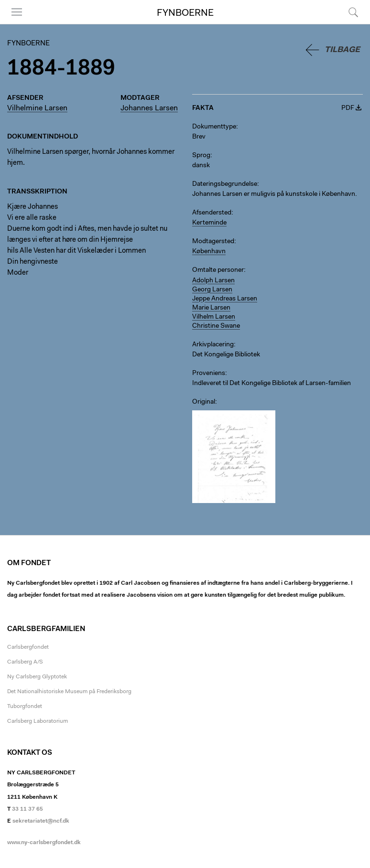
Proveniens (209, 374)
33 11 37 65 (27, 809)
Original (204, 402)
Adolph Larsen (213, 281)
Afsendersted (212, 213)
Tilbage (342, 50)
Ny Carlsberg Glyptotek (37, 677)
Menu (17, 12)
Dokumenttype (214, 127)
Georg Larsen (212, 290)
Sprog (201, 156)
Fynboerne (185, 13)
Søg (353, 12)
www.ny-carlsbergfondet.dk (44, 843)
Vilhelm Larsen (214, 317)
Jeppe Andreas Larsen (225, 299)
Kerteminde (209, 223)
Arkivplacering (213, 345)
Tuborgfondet (25, 707)
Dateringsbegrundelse (225, 184)
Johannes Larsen (149, 108)
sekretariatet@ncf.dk (41, 821)
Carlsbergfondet (28, 647)
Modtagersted (213, 242)
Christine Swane (216, 326)
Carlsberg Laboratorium (38, 721)
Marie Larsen (211, 308)
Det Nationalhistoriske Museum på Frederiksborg (69, 692)
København (209, 252)
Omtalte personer (218, 270)
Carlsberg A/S (25, 662)
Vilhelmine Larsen (37, 108)
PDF (348, 108)
